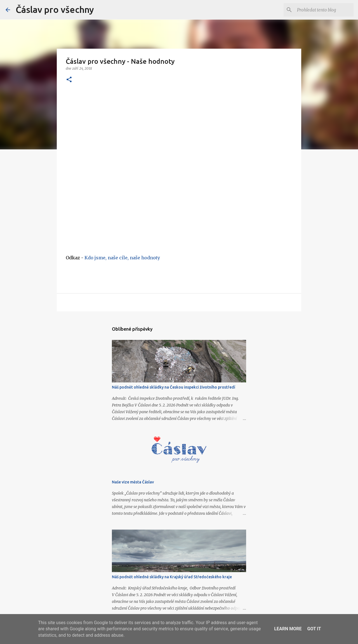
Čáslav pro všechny (55, 10)
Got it (314, 629)
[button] (69, 80)
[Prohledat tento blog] (324, 10)
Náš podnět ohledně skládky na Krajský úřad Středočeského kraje (172, 577)
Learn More (288, 629)
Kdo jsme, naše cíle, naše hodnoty (122, 258)
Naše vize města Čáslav (133, 482)
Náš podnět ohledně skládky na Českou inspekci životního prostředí (174, 387)
